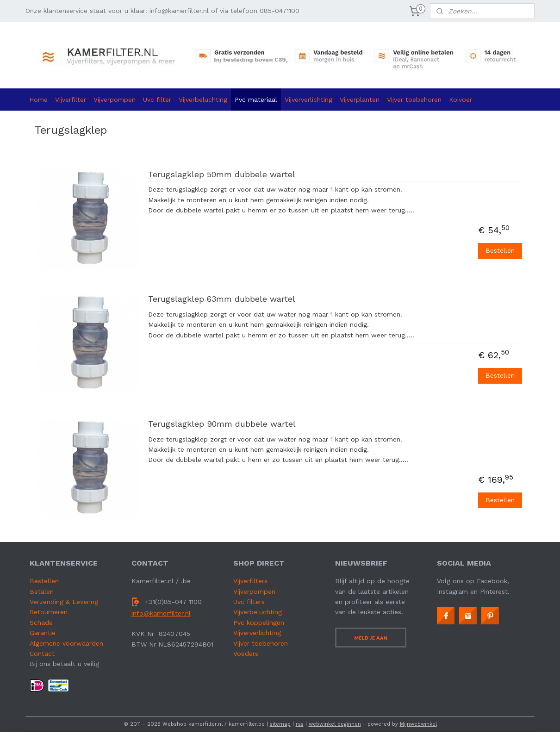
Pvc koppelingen (259, 623)
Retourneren (49, 612)
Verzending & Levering (64, 602)
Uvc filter (157, 100)
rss (300, 724)
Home (38, 100)
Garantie (43, 633)
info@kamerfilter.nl (161, 613)
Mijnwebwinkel (418, 724)
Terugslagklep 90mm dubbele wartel (222, 424)
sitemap (280, 724)
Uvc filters (249, 602)
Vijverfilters (250, 581)
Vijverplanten (360, 100)
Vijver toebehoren (414, 100)
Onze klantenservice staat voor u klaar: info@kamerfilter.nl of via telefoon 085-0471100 (162, 11)
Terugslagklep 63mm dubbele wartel (222, 299)
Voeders (246, 654)
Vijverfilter (71, 100)
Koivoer (460, 100)
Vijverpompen (115, 100)
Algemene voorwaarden (66, 643)
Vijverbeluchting (203, 100)
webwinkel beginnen (335, 724)
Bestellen (500, 250)
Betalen (42, 592)
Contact (42, 654)
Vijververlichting (308, 100)
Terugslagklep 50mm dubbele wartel (222, 174)
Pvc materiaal (256, 100)
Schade (41, 623)
